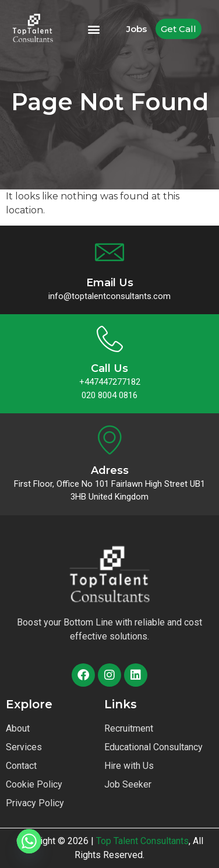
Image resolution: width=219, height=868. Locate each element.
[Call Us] (110, 339)
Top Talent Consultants (142, 841)
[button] (94, 29)
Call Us (110, 368)
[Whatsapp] (29, 841)
